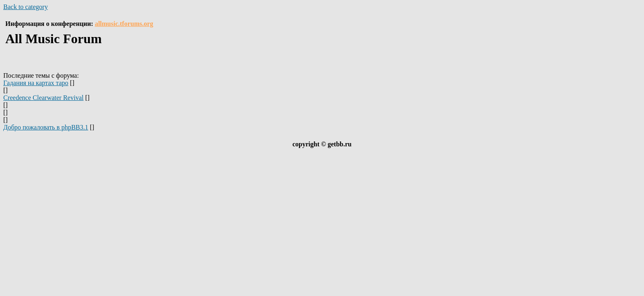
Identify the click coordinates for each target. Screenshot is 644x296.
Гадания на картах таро (36, 83)
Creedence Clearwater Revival (43, 98)
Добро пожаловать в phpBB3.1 (46, 127)
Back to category (25, 7)
